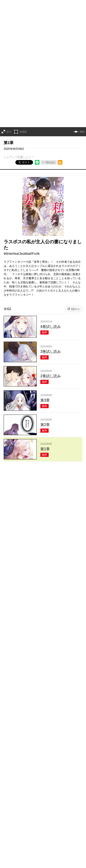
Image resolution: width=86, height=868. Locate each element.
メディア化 (26, 696)
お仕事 (8, 696)
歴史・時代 (65, 676)
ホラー (67, 669)
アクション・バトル (38, 676)
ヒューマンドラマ (27, 683)
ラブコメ (21, 669)
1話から (75, 296)
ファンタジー (13, 689)
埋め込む (51, 150)
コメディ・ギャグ (45, 669)
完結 (62, 696)
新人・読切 (46, 696)
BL (40, 689)
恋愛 (7, 669)
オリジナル (11, 703)
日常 (7, 683)
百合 (31, 689)
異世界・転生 (54, 683)
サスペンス (11, 676)
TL (49, 689)
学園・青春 (64, 689)
